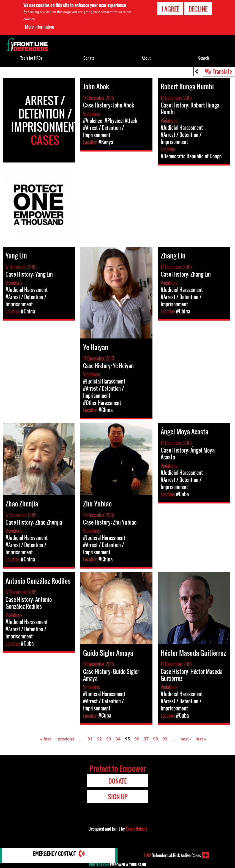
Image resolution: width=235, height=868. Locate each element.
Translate (222, 71)
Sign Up (118, 797)
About (146, 58)
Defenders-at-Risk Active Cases (172, 855)
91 (90, 739)
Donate (89, 58)
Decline (198, 9)
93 (109, 739)
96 (137, 739)
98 (155, 739)
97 (146, 739)
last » (201, 739)
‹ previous (65, 739)
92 (99, 739)
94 (118, 739)
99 (165, 739)
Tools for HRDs (31, 58)
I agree (170, 9)
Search (203, 58)
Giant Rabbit (136, 829)
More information (40, 27)
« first (46, 739)
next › (186, 739)
